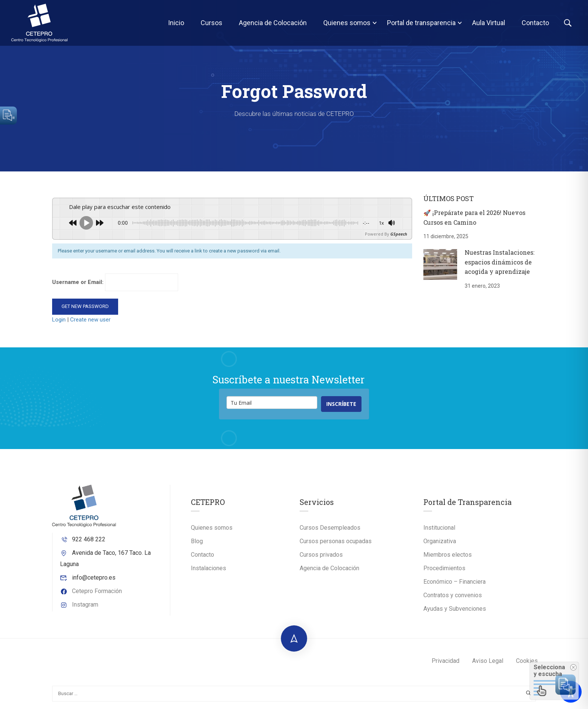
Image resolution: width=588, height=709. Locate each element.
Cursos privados (321, 555)
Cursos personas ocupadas (336, 541)
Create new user (90, 320)
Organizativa (440, 541)
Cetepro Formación (91, 591)
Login (60, 320)
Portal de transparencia (421, 23)
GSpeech (399, 234)
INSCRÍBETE (341, 404)
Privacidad (445, 661)
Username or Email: (115, 282)
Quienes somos (347, 23)
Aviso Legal (488, 661)
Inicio (176, 23)
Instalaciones (208, 568)
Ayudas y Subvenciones (455, 609)
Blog (197, 541)
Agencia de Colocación (273, 23)
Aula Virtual (489, 23)
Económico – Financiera (454, 582)
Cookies (527, 661)
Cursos (211, 23)
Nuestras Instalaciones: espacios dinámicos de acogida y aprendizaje (499, 262)
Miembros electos (448, 555)
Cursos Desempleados (330, 528)
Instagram (79, 605)
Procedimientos (444, 568)
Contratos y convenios (453, 595)
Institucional (439, 528)
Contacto (535, 23)
